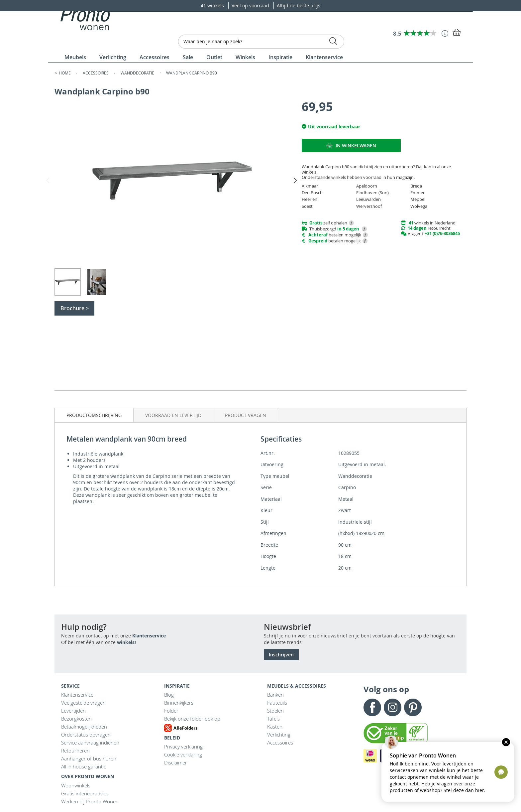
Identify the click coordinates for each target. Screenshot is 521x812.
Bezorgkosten (76, 719)
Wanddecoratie (138, 73)
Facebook (372, 707)
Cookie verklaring (183, 754)
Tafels (273, 719)
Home (65, 73)
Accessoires (96, 73)
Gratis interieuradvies (85, 793)
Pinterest (413, 707)
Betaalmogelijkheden (84, 727)
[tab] (94, 415)
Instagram (393, 707)
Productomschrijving (94, 415)
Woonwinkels (76, 785)
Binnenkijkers (179, 703)
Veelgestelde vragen (83, 703)
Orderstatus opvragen (86, 735)
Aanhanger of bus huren (89, 758)
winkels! (126, 642)
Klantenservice (149, 636)
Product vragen (246, 415)
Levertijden (73, 711)
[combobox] (261, 42)
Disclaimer (176, 762)
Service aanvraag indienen (90, 743)
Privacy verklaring (183, 746)
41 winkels (213, 5)
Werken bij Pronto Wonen (90, 801)
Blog (169, 695)
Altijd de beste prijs (299, 5)
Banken (275, 695)
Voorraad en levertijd (173, 415)
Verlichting (279, 735)
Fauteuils (277, 703)
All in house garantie (84, 766)
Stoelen (275, 711)
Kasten (275, 727)
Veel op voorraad (251, 5)
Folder (171, 711)
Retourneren (75, 750)
